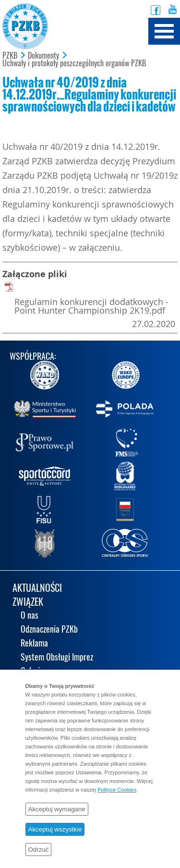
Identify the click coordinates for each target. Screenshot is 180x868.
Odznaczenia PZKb (49, 630)
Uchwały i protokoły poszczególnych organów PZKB (74, 63)
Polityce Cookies (117, 790)
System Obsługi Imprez (57, 658)
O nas (30, 616)
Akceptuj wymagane (57, 809)
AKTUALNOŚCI (37, 589)
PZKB (10, 56)
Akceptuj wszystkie (55, 829)
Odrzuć (39, 850)
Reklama (34, 644)
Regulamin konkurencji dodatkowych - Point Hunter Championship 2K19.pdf (91, 306)
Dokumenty (43, 56)
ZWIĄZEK (28, 603)
